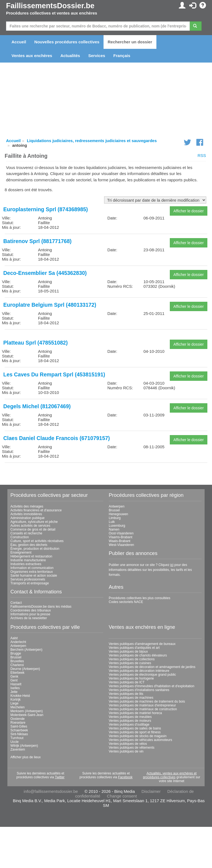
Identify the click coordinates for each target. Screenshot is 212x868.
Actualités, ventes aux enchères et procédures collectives (170, 775)
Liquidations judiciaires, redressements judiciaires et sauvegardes (92, 141)
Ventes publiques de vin (126, 751)
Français (122, 56)
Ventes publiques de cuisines (130, 663)
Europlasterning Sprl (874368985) (46, 209)
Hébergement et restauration (31, 556)
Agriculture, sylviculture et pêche (34, 522)
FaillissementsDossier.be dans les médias (41, 607)
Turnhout (17, 738)
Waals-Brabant (120, 541)
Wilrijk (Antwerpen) (24, 746)
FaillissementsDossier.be (50, 6)
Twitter (60, 777)
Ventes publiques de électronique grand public (142, 675)
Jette (14, 692)
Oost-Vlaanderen (121, 533)
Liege (14, 703)
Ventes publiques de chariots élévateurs (138, 655)
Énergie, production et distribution (35, 549)
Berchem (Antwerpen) (26, 650)
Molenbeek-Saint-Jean (27, 715)
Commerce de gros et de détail (33, 529)
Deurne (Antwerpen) (25, 669)
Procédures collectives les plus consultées (140, 598)
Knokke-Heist (20, 696)
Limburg (115, 518)
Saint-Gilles (19, 726)
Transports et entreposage (30, 583)
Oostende (18, 719)
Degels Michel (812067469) (37, 406)
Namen (114, 529)
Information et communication (32, 568)
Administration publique (28, 518)
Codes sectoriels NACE (126, 602)
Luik (112, 522)
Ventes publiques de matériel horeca (135, 713)
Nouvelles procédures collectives (67, 42)
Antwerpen (117, 506)
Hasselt (16, 684)
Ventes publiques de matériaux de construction (143, 709)
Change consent (122, 796)
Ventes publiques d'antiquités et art (134, 648)
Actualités (70, 56)
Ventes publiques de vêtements (132, 748)
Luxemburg (117, 526)
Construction (20, 537)
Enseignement (21, 553)
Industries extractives (26, 564)
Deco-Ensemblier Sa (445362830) (45, 273)
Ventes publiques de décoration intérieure (139, 671)
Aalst (14, 638)
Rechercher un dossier (130, 42)
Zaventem (18, 749)
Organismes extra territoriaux (32, 572)
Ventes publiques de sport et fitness (135, 732)
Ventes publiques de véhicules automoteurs (141, 740)
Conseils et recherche (26, 533)
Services (97, 56)
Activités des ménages (27, 506)
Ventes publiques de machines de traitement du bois (147, 701)
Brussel (114, 510)
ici (172, 565)
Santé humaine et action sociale (34, 576)
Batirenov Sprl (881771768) (37, 241)
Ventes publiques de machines (131, 698)
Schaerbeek (19, 730)
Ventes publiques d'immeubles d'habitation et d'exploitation (151, 686)
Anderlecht (18, 642)
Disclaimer (151, 791)
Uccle (15, 742)
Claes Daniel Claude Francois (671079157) (57, 438)
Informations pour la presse (30, 614)
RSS (202, 155)
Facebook (125, 777)
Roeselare (18, 723)
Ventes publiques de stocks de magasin (138, 736)
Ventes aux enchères (32, 56)
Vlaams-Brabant (121, 537)
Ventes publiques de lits (126, 694)
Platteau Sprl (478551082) (35, 343)
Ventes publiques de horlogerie (131, 678)
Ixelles (15, 688)
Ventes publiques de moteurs (130, 721)
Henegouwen (118, 514)
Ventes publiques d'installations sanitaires (139, 690)
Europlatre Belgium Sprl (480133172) (50, 305)
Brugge (16, 653)
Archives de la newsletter (29, 618)
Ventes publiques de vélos (128, 744)
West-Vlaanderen (121, 545)
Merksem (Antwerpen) (27, 711)
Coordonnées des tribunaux (31, 610)
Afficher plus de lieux (26, 757)
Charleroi (17, 665)
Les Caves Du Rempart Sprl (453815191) (54, 374)
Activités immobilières (26, 514)
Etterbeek (17, 673)
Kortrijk (15, 700)
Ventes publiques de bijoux (128, 652)
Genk (14, 677)
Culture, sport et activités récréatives (37, 541)
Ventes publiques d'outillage (129, 725)
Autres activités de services (30, 526)
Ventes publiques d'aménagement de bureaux (142, 644)
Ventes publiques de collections (132, 659)
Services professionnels (28, 579)
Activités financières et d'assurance (36, 510)
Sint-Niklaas (19, 734)
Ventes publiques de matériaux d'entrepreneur (142, 705)
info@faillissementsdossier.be (51, 791)
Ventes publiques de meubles (130, 717)
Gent (14, 680)
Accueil (19, 42)
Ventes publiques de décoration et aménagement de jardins (152, 667)
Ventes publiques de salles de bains (135, 728)
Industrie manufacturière (28, 560)
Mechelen (18, 707)
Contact (16, 603)
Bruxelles (17, 661)
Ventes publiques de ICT (127, 682)
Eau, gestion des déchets (29, 545)
